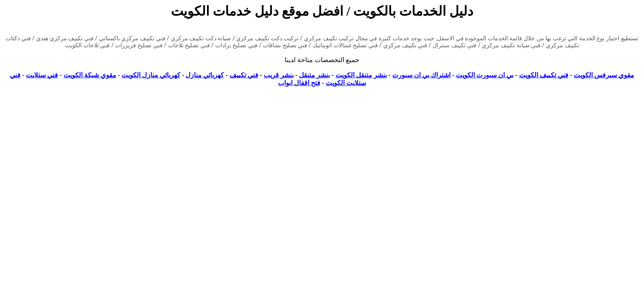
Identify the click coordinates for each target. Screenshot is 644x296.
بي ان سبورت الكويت (485, 75)
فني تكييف (244, 75)
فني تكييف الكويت (544, 75)
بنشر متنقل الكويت (361, 75)
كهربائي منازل (205, 75)
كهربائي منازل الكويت (151, 75)
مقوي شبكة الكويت (90, 75)
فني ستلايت (42, 75)
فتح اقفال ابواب (299, 83)
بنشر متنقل (314, 75)
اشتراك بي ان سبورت (421, 75)
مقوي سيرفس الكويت (604, 75)
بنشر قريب (279, 75)
